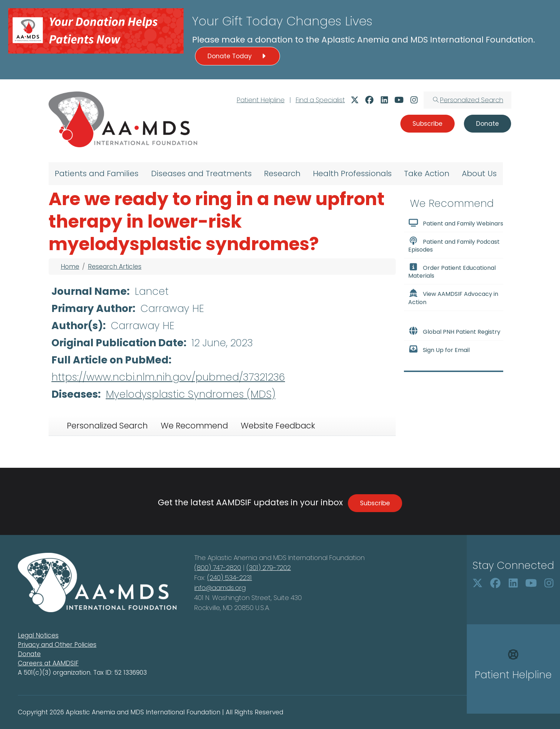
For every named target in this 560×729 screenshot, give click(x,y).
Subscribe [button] (427, 124)
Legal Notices (38, 635)
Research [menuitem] (282, 173)
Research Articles (115, 267)
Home (70, 267)
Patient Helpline (261, 100)
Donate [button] (487, 124)
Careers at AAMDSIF (48, 663)
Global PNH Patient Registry (454, 331)
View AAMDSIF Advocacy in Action (453, 297)
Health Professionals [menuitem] (352, 173)
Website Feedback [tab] (278, 426)
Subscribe (375, 503)
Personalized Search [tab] (107, 426)
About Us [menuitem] (479, 173)
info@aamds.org (220, 588)
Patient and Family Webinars (456, 223)
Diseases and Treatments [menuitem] (201, 173)
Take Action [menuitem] (427, 173)
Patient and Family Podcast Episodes (454, 245)
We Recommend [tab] (194, 426)
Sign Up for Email (439, 349)
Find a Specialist (320, 100)
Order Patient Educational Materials (452, 271)
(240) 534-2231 (229, 578)
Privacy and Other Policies (57, 645)
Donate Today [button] (237, 56)
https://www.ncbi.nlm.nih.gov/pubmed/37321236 (168, 377)
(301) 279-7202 (269, 568)
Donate (29, 654)
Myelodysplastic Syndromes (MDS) (191, 394)
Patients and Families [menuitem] (97, 173)
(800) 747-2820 (218, 568)
